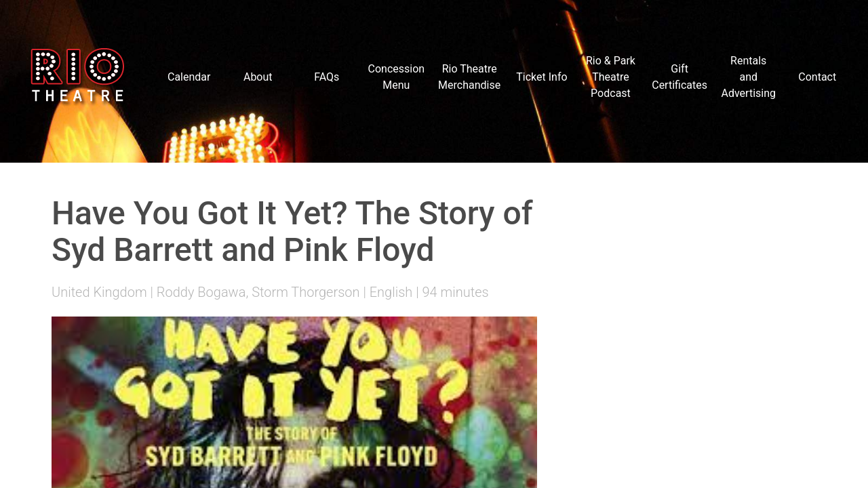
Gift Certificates (679, 77)
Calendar (189, 77)
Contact (817, 77)
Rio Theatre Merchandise (469, 77)
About (258, 77)
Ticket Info (541, 77)
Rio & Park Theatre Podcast (611, 77)
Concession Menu (397, 77)
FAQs (327, 77)
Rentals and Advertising (748, 77)
